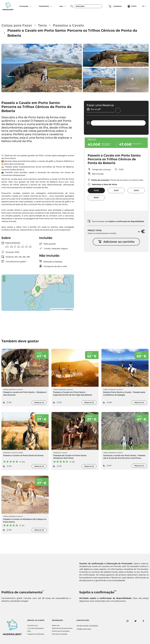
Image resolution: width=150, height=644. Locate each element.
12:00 (116, 190)
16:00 (136, 190)
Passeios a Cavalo (68, 25)
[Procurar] (88, 6)
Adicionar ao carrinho (116, 242)
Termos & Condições (60, 634)
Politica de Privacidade (61, 631)
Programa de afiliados (36, 634)
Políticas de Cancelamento (62, 628)
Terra (42, 25)
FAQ (29, 631)
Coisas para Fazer (17, 25)
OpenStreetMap (58, 309)
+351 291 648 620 (82, 626)
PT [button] (143, 6)
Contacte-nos (32, 625)
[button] (31, 6)
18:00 (96, 198)
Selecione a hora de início (102, 184)
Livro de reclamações (35, 628)
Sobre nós (56, 625)
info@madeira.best (84, 629)
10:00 (96, 190)
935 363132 (94, 626)
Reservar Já (39, 402)
